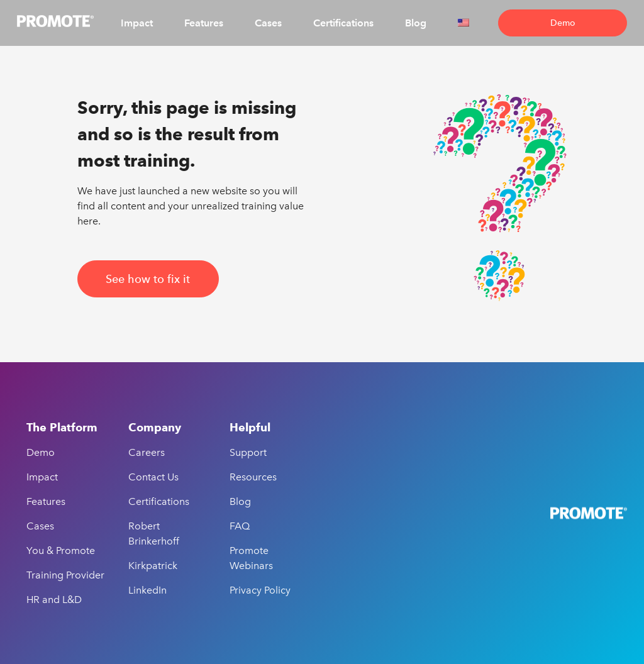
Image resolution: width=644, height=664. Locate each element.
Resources (253, 477)
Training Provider (65, 575)
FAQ (240, 526)
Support (248, 452)
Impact (137, 23)
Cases (268, 23)
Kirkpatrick (153, 566)
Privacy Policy (260, 590)
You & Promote (61, 551)
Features (204, 23)
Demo (563, 23)
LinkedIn (147, 590)
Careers (147, 452)
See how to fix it (148, 279)
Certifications (343, 23)
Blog (416, 23)
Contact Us (153, 477)
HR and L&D (54, 600)
